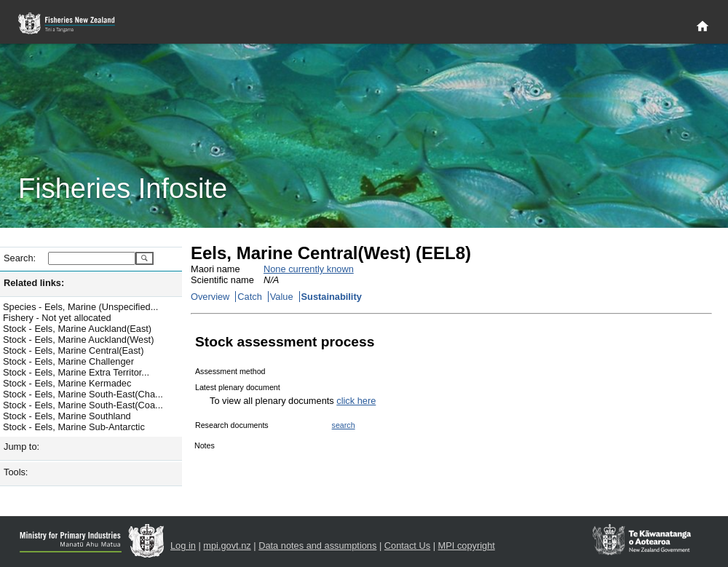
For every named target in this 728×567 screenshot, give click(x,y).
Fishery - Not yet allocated (57, 318)
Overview (210, 297)
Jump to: (21, 447)
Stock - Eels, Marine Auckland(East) (77, 329)
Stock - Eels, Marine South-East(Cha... (83, 394)
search (344, 425)
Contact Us (407, 546)
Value (282, 297)
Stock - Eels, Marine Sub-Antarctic (74, 427)
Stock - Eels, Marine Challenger (68, 361)
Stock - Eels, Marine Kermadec (67, 383)
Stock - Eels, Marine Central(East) (73, 350)
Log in (183, 546)
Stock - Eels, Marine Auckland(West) (78, 340)
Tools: (16, 472)
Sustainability (332, 297)
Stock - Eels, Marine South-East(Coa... (83, 405)
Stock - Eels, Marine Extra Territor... (76, 372)
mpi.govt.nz (227, 546)
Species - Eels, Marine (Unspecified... (80, 307)
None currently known (309, 269)
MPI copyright (467, 546)
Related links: (34, 283)
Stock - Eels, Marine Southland (67, 416)
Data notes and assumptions (317, 546)
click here (356, 401)
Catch (249, 297)
